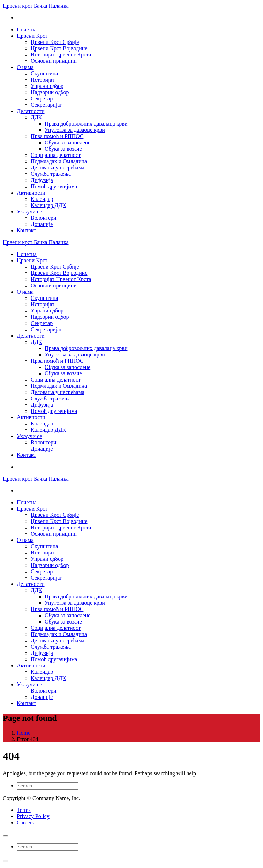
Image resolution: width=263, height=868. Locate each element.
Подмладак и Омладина (59, 161)
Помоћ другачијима (54, 186)
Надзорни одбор (50, 92)
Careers (25, 822)
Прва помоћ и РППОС (57, 136)
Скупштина (44, 73)
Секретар (42, 99)
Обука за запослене (67, 142)
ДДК (36, 117)
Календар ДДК (48, 205)
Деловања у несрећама (58, 168)
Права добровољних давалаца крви (86, 124)
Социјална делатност (56, 155)
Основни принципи (54, 61)
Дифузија (42, 180)
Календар (42, 199)
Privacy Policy (33, 816)
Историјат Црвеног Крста (61, 55)
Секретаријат (46, 105)
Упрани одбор (47, 86)
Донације (42, 224)
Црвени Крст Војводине (59, 48)
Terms (24, 810)
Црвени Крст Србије (55, 42)
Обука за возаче (63, 149)
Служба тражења (51, 174)
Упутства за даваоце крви (75, 130)
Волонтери (44, 218)
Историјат (43, 80)
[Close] (6, 836)
